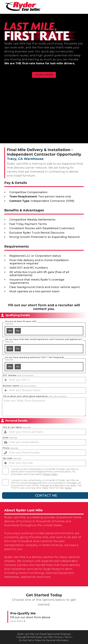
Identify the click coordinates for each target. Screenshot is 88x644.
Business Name (19, 386)
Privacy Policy (50, 474)
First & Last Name (17, 427)
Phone (10, 448)
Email (10, 438)
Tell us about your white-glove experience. (34, 396)
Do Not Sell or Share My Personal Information (44, 640)
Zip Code (12, 458)
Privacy (58, 637)
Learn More (44, 75)
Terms (68, 488)
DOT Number (18, 375)
